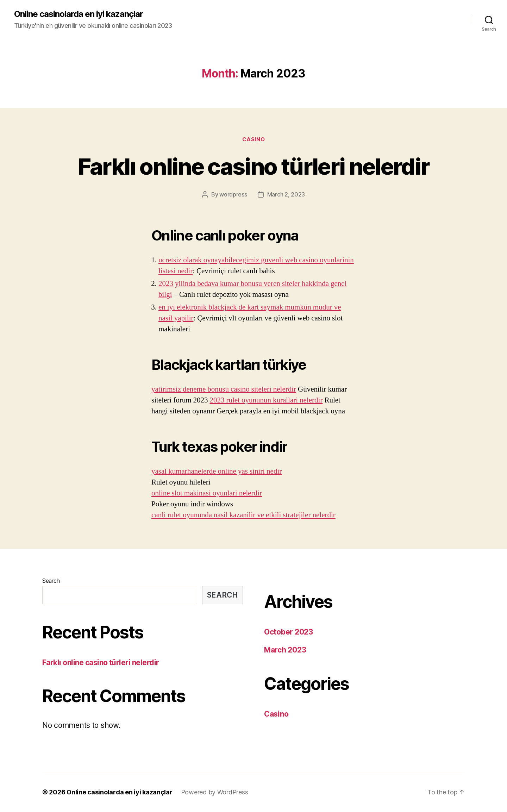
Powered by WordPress (215, 792)
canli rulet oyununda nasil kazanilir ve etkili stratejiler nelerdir (243, 515)
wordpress (233, 194)
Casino (254, 139)
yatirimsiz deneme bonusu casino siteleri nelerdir (224, 389)
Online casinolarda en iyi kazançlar (79, 14)
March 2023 (285, 650)
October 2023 (289, 632)
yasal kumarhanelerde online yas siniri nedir (217, 471)
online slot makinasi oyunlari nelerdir (207, 493)
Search (51, 581)
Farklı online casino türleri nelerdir (254, 166)
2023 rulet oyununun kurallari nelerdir (266, 400)
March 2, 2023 (286, 194)
